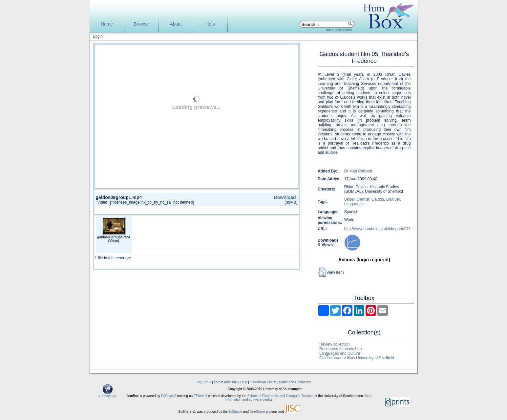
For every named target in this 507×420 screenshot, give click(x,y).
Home (107, 24)
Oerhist (363, 199)
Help (210, 24)
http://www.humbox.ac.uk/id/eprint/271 (378, 229)
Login (98, 36)
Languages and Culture (340, 353)
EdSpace (235, 412)
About (176, 24)
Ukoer (349, 199)
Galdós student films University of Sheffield (357, 358)
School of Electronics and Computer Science (281, 396)
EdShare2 (169, 396)
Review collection (335, 344)
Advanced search (339, 30)
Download (285, 197)
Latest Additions (226, 382)
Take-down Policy (263, 382)
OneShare (257, 412)
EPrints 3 (200, 396)
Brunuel (393, 199)
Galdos (378, 199)
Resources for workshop (340, 349)
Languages (354, 204)
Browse (141, 24)
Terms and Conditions (295, 382)
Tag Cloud (204, 382)
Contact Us (108, 395)
